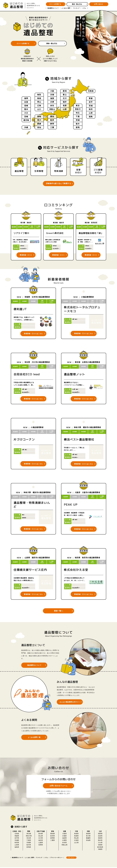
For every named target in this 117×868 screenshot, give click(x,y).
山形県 (17, 846)
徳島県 (88, 834)
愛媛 (39, 124)
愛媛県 (88, 839)
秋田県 (17, 843)
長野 (65, 106)
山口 (39, 109)
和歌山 (52, 109)
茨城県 (29, 843)
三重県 (53, 841)
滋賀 (52, 98)
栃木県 (29, 846)
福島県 (17, 848)
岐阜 (52, 120)
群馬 (78, 127)
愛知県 (53, 834)
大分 (26, 113)
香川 (39, 120)
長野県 (41, 846)
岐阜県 (53, 836)
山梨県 (41, 843)
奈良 (52, 106)
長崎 (26, 106)
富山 (65, 95)
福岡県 (100, 834)
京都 (52, 95)
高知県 (88, 841)
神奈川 (78, 109)
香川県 (88, 836)
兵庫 (52, 102)
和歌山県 (65, 846)
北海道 (91, 91)
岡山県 (76, 839)
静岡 (52, 124)
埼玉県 (29, 839)
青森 (91, 98)
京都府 (64, 836)
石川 (65, 98)
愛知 (52, 116)
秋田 (91, 109)
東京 (78, 105)
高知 (39, 127)
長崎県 (100, 839)
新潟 (65, 91)
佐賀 (26, 102)
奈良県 (64, 843)
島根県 (76, 836)
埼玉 (78, 113)
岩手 (91, 102)
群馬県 (29, 848)
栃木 (78, 124)
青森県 (17, 836)
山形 (91, 113)
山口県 (76, 843)
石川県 (41, 839)
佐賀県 (100, 836)
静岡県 (53, 839)
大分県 (100, 843)
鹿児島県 (100, 848)
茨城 (78, 120)
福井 (65, 102)
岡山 (39, 102)
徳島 (39, 116)
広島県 (76, 841)
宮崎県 (100, 846)
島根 (39, 98)
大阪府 (64, 834)
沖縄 (26, 127)
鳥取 (39, 95)
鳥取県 (76, 834)
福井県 (41, 841)
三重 (52, 127)
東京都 (29, 834)
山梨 (65, 109)
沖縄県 (100, 850)
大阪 (52, 91)
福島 (91, 117)
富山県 (41, 836)
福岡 (26, 98)
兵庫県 (64, 841)
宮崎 (26, 117)
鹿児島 (26, 121)
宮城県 (17, 841)
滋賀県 (64, 839)
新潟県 (41, 834)
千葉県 (29, 841)
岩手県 (17, 839)
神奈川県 (29, 836)
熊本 (26, 109)
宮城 (91, 106)
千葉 (78, 116)
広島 (39, 106)
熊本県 (100, 841)
